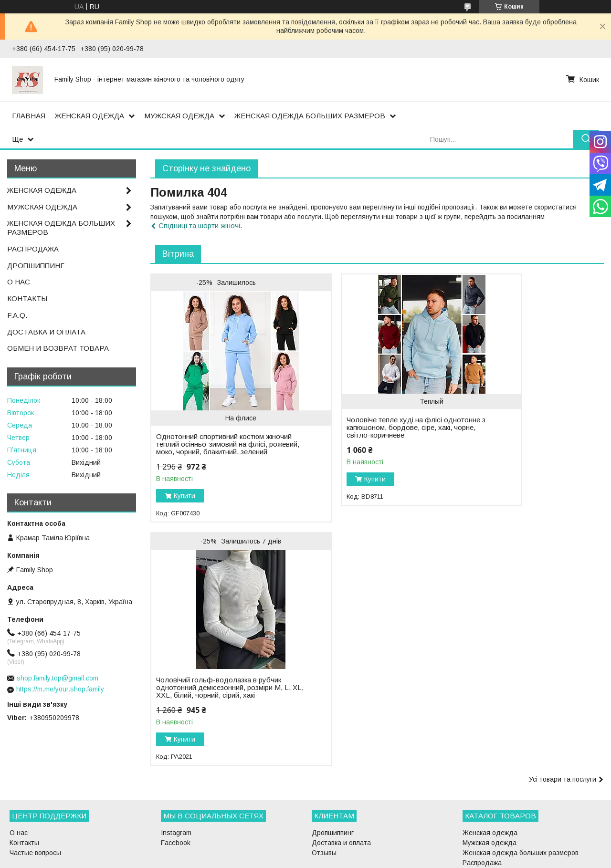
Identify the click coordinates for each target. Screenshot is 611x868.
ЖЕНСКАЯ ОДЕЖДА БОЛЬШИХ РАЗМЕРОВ (310, 116)
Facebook (176, 796)
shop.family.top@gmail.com (58, 678)
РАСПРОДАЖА (33, 249)
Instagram (176, 786)
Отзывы (324, 806)
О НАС (19, 282)
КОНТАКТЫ (27, 298)
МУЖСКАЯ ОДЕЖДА (179, 116)
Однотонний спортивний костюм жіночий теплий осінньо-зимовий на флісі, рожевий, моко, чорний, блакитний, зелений (210, 448)
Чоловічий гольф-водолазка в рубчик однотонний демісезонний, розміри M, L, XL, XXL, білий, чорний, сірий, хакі (521, 433)
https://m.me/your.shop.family (60, 689)
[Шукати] (586, 139)
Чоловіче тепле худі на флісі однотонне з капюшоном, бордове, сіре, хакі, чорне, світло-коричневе (367, 431)
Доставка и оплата (341, 796)
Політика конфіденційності (360, 859)
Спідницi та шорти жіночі (199, 225)
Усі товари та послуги (563, 544)
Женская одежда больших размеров (521, 806)
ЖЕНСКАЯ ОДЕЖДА (90, 116)
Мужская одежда (490, 796)
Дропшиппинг (333, 786)
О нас (19, 786)
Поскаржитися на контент (286, 859)
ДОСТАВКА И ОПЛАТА (46, 332)
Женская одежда (490, 786)
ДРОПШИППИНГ (36, 266)
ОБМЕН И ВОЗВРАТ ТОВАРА (58, 348)
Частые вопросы (35, 806)
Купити (184, 503)
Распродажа (482, 816)
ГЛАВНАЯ (29, 116)
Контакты (24, 796)
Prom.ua (351, 850)
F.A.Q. (17, 315)
